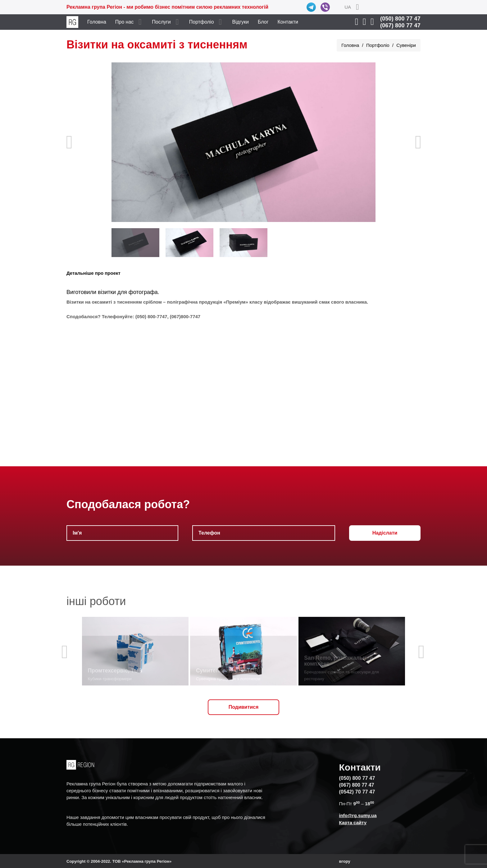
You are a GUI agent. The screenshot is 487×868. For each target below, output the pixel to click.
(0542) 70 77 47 (357, 792)
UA (348, 7)
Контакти (288, 22)
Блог (263, 22)
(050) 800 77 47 (400, 19)
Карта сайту (353, 823)
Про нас (124, 22)
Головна (97, 22)
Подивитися (244, 707)
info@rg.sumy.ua (358, 815)
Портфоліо (202, 22)
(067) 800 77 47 (400, 25)
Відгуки (241, 22)
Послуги (161, 22)
